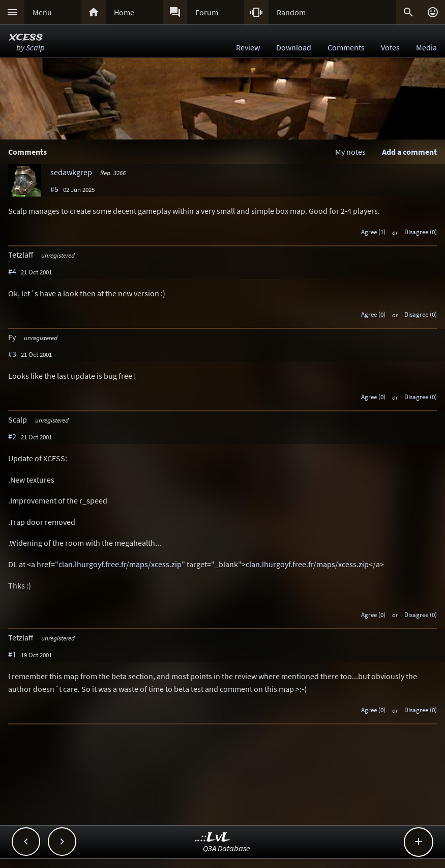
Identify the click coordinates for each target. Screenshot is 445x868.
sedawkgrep (71, 172)
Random (291, 12)
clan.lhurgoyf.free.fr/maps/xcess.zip (120, 564)
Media (426, 47)
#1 (12, 654)
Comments (346, 47)
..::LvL (213, 838)
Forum (207, 12)
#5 (54, 189)
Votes (390, 47)
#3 (12, 354)
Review (248, 47)
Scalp (35, 47)
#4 (12, 271)
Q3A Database (227, 848)
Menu (42, 12)
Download (294, 47)
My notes (350, 152)
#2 (12, 436)
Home (124, 12)
